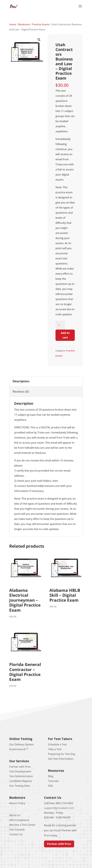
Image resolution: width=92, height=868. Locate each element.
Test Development (20, 771)
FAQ (50, 786)
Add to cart (65, 335)
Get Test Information (61, 759)
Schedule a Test (57, 744)
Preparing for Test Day (62, 754)
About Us (15, 815)
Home (13, 24)
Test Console (17, 830)
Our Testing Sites (20, 786)
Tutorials (53, 781)
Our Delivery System (22, 744)
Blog (51, 776)
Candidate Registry (21, 781)
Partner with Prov (20, 767)
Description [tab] (21, 381)
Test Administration (21, 776)
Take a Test (55, 749)
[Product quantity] (60, 325)
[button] (80, 8)
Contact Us (16, 834)
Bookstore (24, 24)
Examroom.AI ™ (19, 749)
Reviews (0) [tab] (21, 392)
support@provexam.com (59, 808)
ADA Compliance (19, 820)
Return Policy (17, 803)
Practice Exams (41, 24)
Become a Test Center (22, 825)
